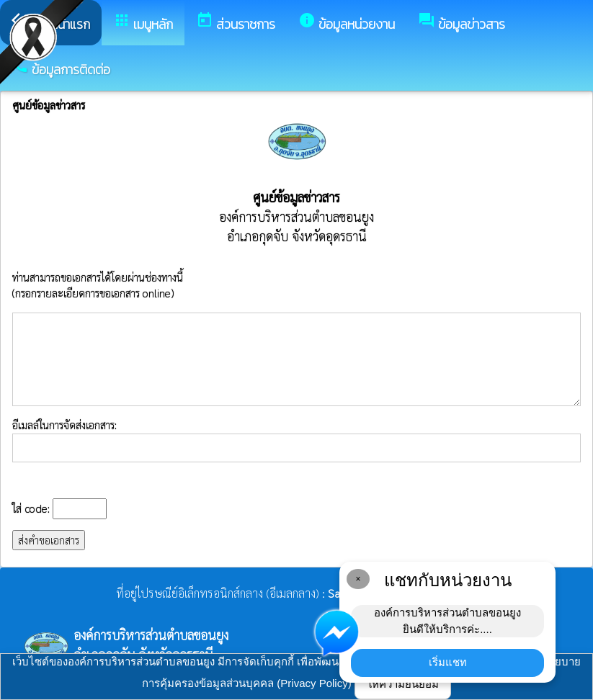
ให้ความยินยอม (403, 684)
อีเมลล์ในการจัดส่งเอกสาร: (296, 440)
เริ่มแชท (448, 662)
